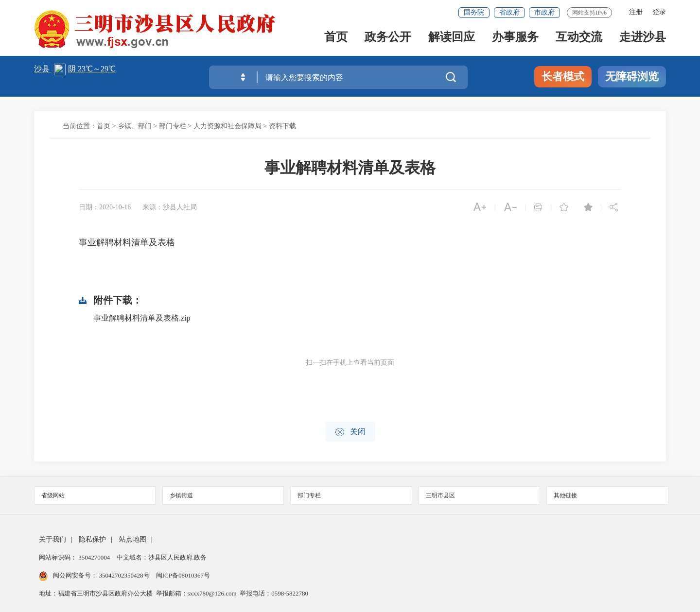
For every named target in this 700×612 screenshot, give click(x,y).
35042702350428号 (124, 575)
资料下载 (282, 126)
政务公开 (388, 40)
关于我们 (52, 539)
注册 (636, 12)
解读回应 (452, 40)
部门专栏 (173, 126)
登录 (659, 12)
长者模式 (563, 76)
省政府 (509, 12)
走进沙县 (643, 40)
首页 (336, 40)
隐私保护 (92, 539)
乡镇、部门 (135, 126)
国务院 (474, 12)
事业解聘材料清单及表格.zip (142, 318)
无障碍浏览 (632, 76)
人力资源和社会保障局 (227, 126)
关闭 (350, 432)
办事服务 (515, 40)
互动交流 (579, 40)
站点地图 (133, 539)
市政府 (544, 12)
